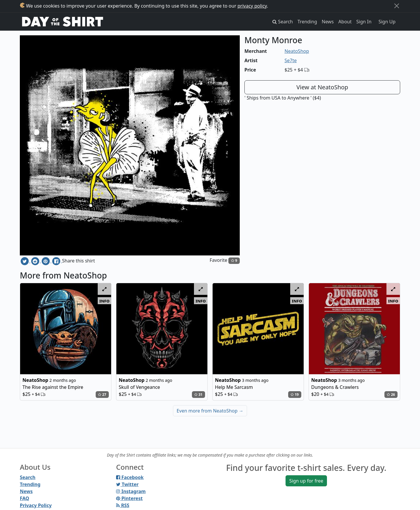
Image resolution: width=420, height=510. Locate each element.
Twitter (127, 484)
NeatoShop (297, 51)
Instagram (131, 491)
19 (295, 395)
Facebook (130, 477)
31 (198, 395)
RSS (123, 505)
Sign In (364, 22)
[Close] (397, 6)
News (328, 22)
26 (391, 395)
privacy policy (252, 6)
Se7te (291, 60)
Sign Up (387, 22)
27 (102, 395)
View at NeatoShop (322, 87)
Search (28, 477)
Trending (307, 22)
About (345, 22)
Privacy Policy (36, 505)
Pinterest (129, 498)
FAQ (24, 498)
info (105, 301)
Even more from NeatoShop (210, 411)
